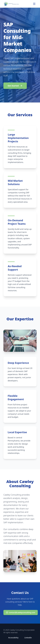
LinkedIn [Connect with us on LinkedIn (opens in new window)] (28, 638)
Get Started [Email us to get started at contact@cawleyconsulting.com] (15, 86)
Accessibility (13, 638)
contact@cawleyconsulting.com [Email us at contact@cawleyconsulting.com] (21, 612)
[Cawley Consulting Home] (11, 4)
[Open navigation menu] (34, 4)
